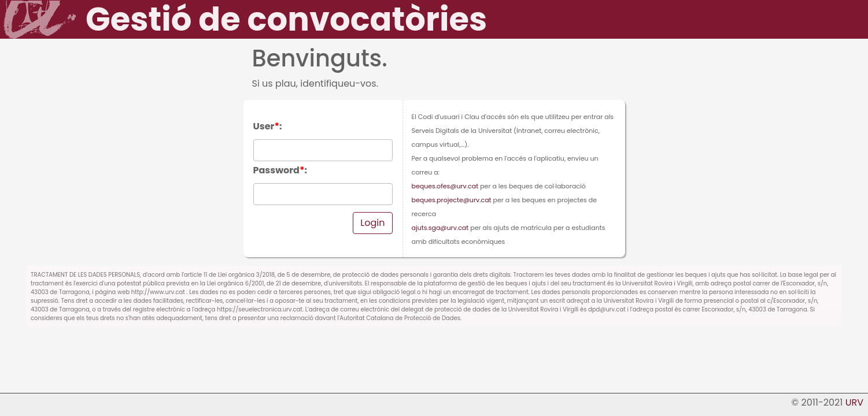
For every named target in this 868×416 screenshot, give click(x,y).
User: (268, 126)
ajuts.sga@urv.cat (440, 228)
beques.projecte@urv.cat (452, 200)
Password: (280, 170)
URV (854, 402)
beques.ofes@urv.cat (445, 186)
